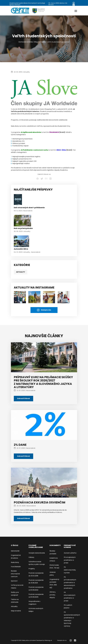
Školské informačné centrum (15, 574)
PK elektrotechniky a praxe (70, 570)
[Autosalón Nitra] (21, 242)
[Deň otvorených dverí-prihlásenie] (18, 200)
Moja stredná (16, 611)
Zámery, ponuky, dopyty (53, 595)
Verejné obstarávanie (37, 553)
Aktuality (42, 42)
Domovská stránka (26, 42)
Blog (36, 42)
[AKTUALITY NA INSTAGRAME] (34, 297)
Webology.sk (48, 640)
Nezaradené (28, 211)
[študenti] (20, 297)
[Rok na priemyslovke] (22, 221)
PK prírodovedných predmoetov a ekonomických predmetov (70, 583)
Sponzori (14, 581)
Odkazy (31, 557)
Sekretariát (15, 551)
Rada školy (15, 562)
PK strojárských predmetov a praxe (70, 560)
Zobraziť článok (23, 398)
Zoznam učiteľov (70, 553)
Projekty (32, 569)
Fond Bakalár (16, 567)
